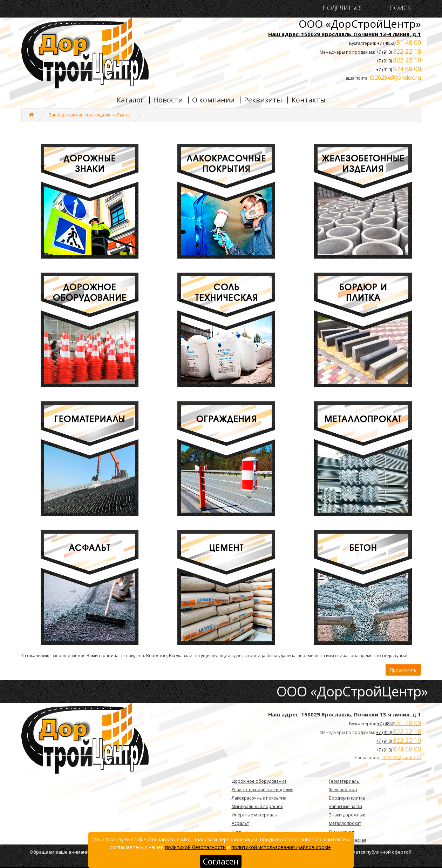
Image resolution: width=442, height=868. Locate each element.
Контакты (309, 100)
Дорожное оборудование (259, 781)
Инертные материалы (255, 815)
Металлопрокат (345, 823)
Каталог (130, 100)
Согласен (221, 861)
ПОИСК (398, 8)
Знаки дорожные (347, 815)
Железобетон (343, 790)
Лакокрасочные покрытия (259, 798)
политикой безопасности (195, 847)
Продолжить (403, 670)
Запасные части (345, 806)
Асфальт (240, 823)
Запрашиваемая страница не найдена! (90, 115)
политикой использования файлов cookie (281, 847)
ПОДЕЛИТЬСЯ (343, 8)
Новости (168, 100)
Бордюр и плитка (347, 798)
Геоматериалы (344, 781)
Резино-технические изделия (263, 790)
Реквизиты (263, 100)
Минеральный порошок (257, 806)
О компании (213, 100)
